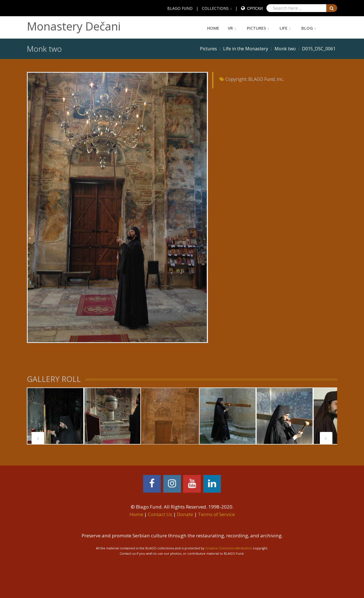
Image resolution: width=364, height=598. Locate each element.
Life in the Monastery (246, 49)
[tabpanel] (55, 416)
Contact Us (160, 514)
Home (213, 28)
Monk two (285, 49)
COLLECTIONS (215, 8)
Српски (255, 8)
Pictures (256, 28)
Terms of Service (216, 514)
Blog (307, 28)
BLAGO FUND (180, 8)
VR (230, 28)
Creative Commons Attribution (229, 548)
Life (283, 28)
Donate (185, 514)
